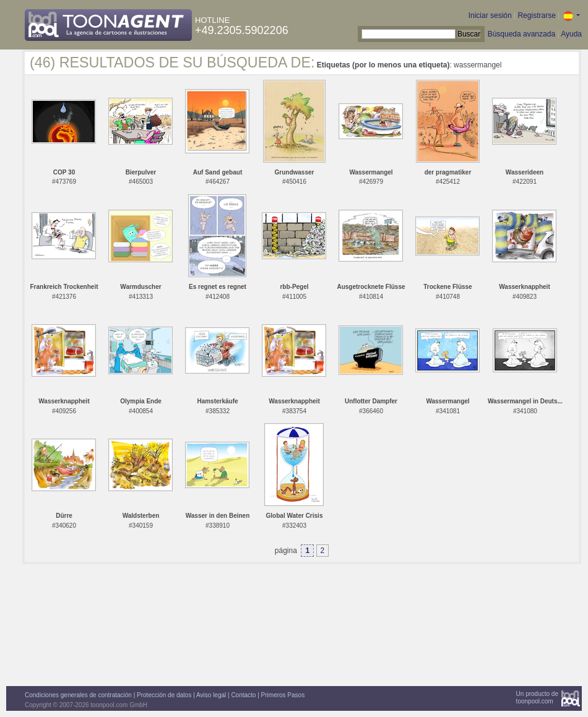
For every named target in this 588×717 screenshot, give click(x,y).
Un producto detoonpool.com (537, 698)
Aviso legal (211, 695)
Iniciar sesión (490, 15)
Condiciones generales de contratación (78, 695)
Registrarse (536, 15)
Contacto (243, 695)
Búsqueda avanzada (521, 34)
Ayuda (571, 34)
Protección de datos (164, 695)
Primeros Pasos (283, 695)
